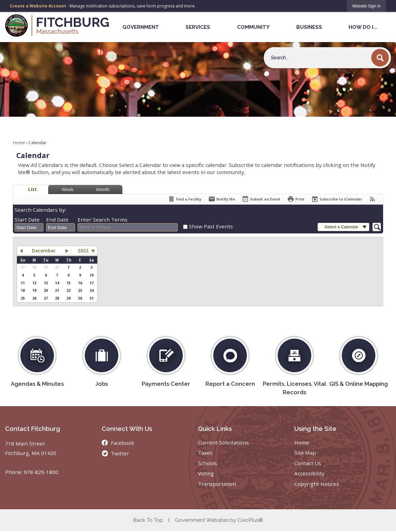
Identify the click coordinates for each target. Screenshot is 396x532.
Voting (206, 473)
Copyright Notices (317, 484)
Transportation (217, 484)
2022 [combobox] (83, 251)
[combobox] (29, 227)
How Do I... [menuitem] (363, 27)
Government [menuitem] (141, 27)
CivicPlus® (250, 520)
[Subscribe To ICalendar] (337, 199)
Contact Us (308, 463)
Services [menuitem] (198, 27)
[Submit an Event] (261, 199)
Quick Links (215, 429)
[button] (380, 58)
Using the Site (315, 429)
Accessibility (309, 473)
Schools (207, 463)
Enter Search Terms (103, 220)
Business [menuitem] (309, 27)
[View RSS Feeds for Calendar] (372, 199)
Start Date (27, 220)
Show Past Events (211, 226)
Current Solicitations (223, 442)
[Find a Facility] (185, 199)
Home (19, 143)
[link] (367, 6)
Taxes (205, 453)
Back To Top (148, 520)
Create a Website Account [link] (38, 6)
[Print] (296, 199)
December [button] (44, 251)
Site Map (305, 453)
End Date (57, 220)
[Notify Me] (222, 199)
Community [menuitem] (253, 27)
